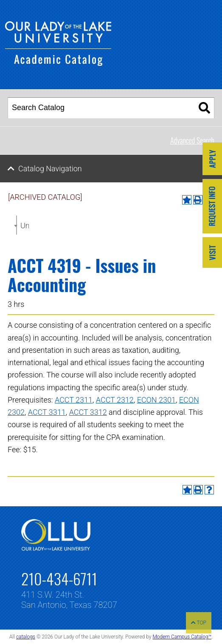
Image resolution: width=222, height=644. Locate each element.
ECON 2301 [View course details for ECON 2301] (156, 400)
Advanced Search (192, 140)
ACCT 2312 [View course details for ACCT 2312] (115, 400)
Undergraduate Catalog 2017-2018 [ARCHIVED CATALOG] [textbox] (25, 226)
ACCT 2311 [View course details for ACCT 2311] (74, 400)
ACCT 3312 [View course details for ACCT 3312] (88, 412)
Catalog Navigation (50, 169)
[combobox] (17, 225)
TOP (199, 623)
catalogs (26, 637)
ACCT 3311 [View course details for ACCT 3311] (47, 412)
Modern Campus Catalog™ (182, 637)
